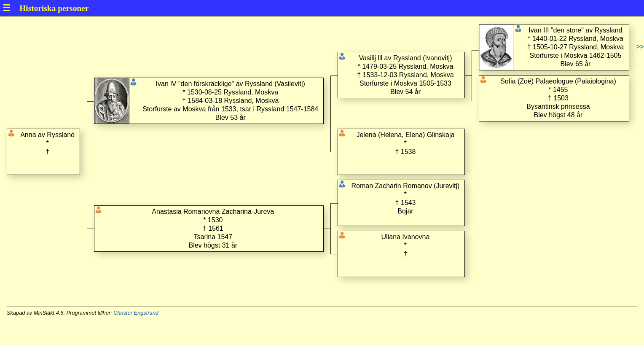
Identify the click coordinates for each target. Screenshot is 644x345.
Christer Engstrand (136, 313)
